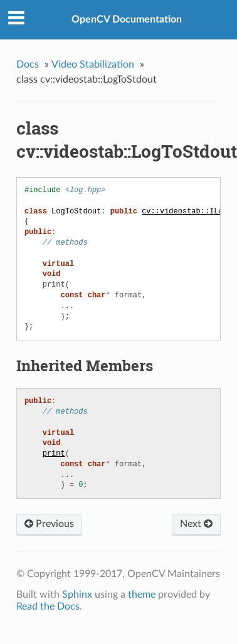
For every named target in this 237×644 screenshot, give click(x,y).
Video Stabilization (93, 64)
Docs (28, 64)
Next (196, 524)
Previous (49, 524)
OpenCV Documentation (127, 19)
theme (142, 595)
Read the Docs (48, 606)
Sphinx (77, 595)
